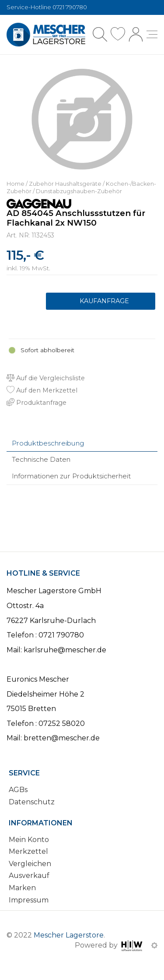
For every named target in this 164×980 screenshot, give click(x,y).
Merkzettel (28, 851)
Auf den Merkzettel (42, 390)
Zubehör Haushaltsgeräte (65, 184)
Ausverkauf (29, 876)
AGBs (18, 790)
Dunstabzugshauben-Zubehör (79, 191)
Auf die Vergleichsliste (46, 378)
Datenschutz (32, 802)
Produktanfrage (101, 301)
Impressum (29, 900)
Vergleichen (30, 864)
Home (16, 184)
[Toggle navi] (152, 34)
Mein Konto (29, 840)
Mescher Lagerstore (69, 935)
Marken (22, 888)
